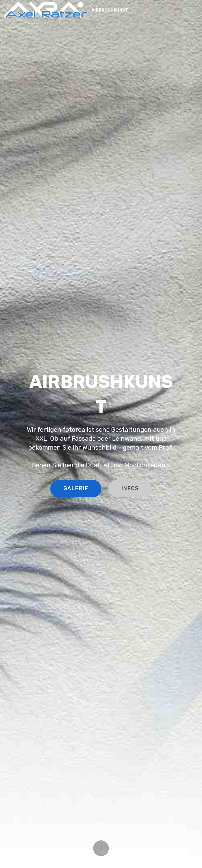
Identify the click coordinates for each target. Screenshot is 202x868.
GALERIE (75, 488)
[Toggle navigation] (194, 9)
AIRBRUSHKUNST (110, 10)
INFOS (132, 488)
